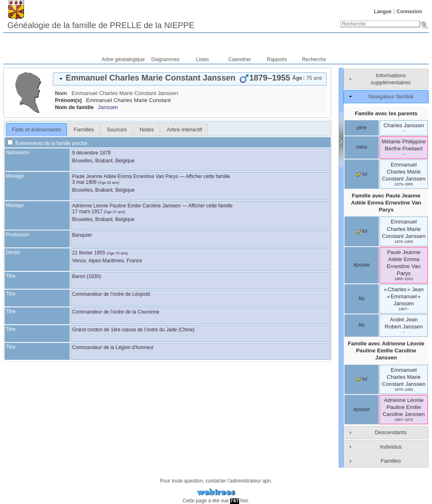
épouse (362, 265)
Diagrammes (165, 59)
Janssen (108, 107)
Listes (203, 59)
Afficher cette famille (208, 176)
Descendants (391, 432)
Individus (391, 447)
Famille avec (386, 203)
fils (362, 299)
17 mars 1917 (87, 212)
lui (362, 174)
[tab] (190, 79)
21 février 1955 (89, 253)
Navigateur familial (391, 96)
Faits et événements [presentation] (37, 130)
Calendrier (240, 59)
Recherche (314, 59)
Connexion (409, 12)
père (361, 128)
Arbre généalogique (123, 59)
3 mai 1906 (84, 182)
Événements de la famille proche (47, 143)
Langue (383, 12)
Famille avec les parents (386, 113)
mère (362, 147)
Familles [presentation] (84, 130)
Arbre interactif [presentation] (185, 130)
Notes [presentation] (147, 130)
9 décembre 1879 (91, 153)
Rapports (277, 59)
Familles (391, 461)
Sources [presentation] (117, 130)
